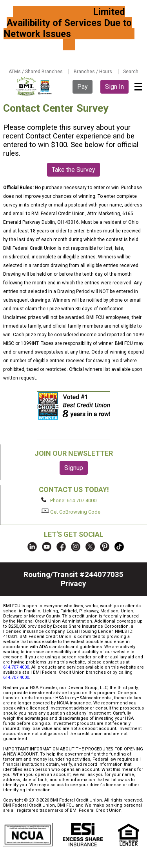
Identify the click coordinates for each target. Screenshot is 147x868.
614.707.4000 (16, 667)
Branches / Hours (93, 72)
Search (131, 72)
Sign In (114, 87)
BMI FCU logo (34, 86)
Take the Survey (73, 170)
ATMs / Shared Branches (36, 72)
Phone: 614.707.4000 (69, 500)
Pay (83, 87)
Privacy (73, 583)
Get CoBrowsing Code (71, 512)
